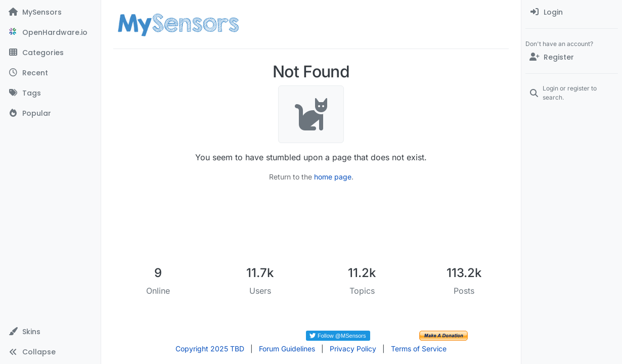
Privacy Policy (353, 349)
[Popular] (50, 113)
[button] (50, 332)
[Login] (572, 12)
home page (333, 177)
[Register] (572, 57)
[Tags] (50, 93)
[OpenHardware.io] (50, 32)
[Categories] (50, 53)
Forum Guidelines (287, 349)
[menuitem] (572, 12)
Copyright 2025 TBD (210, 349)
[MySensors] (50, 12)
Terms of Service (419, 349)
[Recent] (50, 73)
